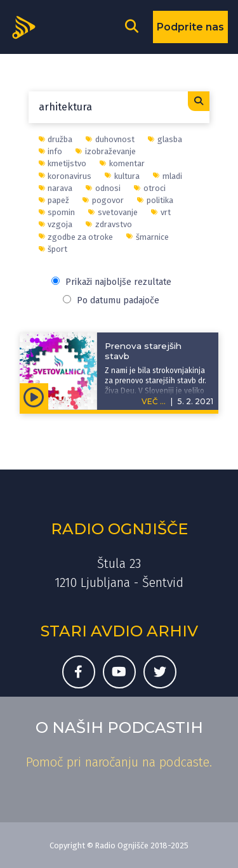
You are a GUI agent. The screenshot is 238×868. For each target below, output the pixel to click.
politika (155, 200)
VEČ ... (154, 401)
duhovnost (110, 139)
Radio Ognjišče (119, 529)
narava (56, 188)
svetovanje (113, 212)
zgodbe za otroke (76, 237)
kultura (122, 176)
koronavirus (65, 176)
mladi (168, 176)
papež (54, 200)
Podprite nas (190, 27)
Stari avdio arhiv (119, 631)
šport (53, 249)
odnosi (103, 188)
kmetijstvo (63, 163)
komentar (122, 163)
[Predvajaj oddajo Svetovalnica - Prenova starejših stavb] (34, 397)
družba (56, 139)
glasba (165, 139)
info (51, 151)
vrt (161, 212)
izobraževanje (106, 151)
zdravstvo (109, 224)
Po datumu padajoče (111, 300)
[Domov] (28, 26)
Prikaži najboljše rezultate (111, 282)
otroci (150, 188)
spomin (57, 212)
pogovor (103, 200)
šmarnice (148, 237)
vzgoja (56, 224)
